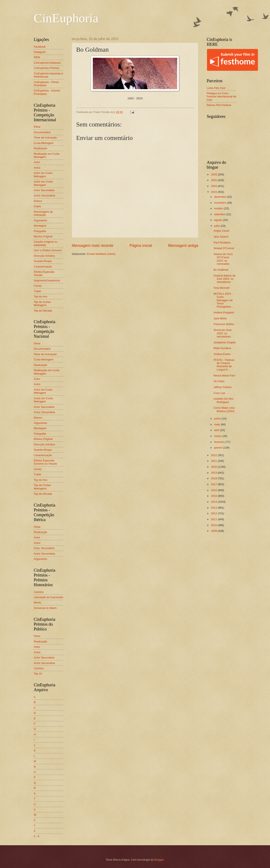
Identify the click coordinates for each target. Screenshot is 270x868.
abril (217, 430)
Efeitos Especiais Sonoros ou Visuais (45, 462)
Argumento (40, 220)
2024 (214, 186)
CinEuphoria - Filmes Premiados (46, 84)
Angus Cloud (221, 231)
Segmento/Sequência (47, 280)
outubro (219, 208)
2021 (214, 461)
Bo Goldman (221, 270)
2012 (214, 513)
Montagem (40, 226)
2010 (214, 525)
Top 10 (38, 674)
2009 (214, 531)
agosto (219, 220)
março (218, 436)
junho (218, 419)
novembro (221, 203)
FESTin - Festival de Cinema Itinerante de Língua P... (224, 365)
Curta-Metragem (44, 143)
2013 (214, 508)
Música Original (43, 236)
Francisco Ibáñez (224, 324)
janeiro (219, 448)
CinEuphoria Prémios (47, 68)
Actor (37, 162)
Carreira (39, 592)
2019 (214, 473)
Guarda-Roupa (43, 261)
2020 (214, 467)
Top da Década (43, 311)
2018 (214, 478)
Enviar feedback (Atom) (101, 254)
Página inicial (141, 246)
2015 (214, 496)
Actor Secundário (44, 190)
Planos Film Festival (219, 105)
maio (217, 424)
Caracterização (43, 267)
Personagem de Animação (43, 213)
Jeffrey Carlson (223, 387)
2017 (214, 484)
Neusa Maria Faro (224, 376)
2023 (214, 192)
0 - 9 (36, 836)
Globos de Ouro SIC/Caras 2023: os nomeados (223, 259)
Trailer (38, 291)
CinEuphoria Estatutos (47, 63)
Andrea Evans (222, 354)
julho (217, 226)
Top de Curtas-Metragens (43, 304)
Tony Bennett (221, 288)
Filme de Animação (45, 138)
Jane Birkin (220, 318)
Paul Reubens (222, 243)
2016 (214, 490)
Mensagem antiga (183, 246)
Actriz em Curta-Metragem (44, 183)
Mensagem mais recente (92, 246)
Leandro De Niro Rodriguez (223, 400)
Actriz (37, 168)
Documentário (42, 132)
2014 (214, 502)
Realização (40, 148)
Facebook (40, 47)
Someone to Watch (45, 608)
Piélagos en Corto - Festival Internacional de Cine (221, 97)
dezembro (221, 197)
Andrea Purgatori (224, 312)
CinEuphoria (66, 18)
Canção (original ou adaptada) (46, 243)
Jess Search (221, 237)
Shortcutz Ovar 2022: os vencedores (223, 333)
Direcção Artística (44, 256)
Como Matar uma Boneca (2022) (224, 409)
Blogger (159, 860)
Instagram (40, 52)
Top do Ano (40, 296)
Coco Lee (219, 393)
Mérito (38, 603)
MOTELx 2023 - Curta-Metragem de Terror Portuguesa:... (223, 300)
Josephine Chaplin (225, 342)
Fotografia (40, 231)
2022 (214, 455)
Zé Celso (219, 381)
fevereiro (220, 442)
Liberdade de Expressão (49, 597)
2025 (214, 180)
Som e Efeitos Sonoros (48, 250)
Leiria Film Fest (216, 88)
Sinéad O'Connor (224, 248)
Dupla (37, 206)
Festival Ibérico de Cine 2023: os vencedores (224, 279)
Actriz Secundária (44, 196)
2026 (214, 174)
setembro (220, 214)
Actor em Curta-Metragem (43, 175)
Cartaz (38, 286)
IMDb (37, 57)
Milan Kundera (222, 348)
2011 (214, 519)
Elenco (38, 201)
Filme (37, 127)
